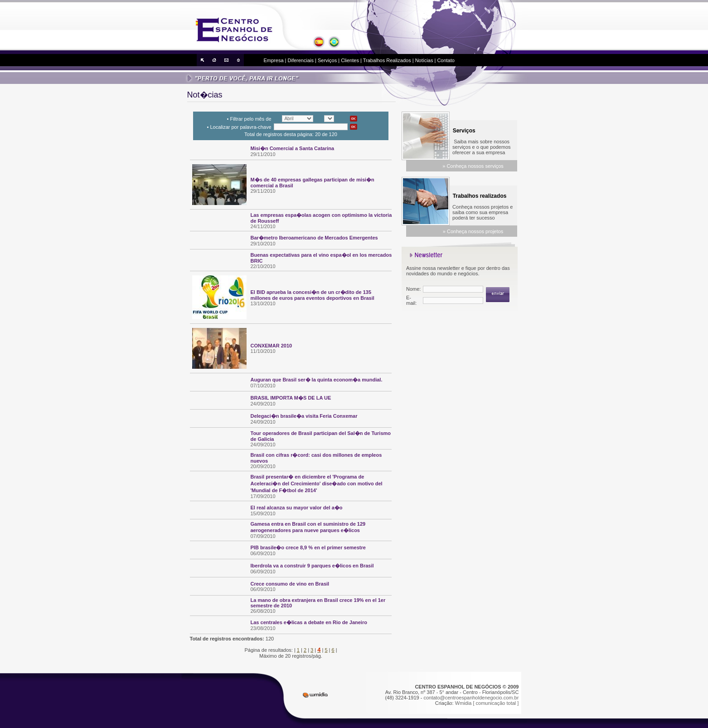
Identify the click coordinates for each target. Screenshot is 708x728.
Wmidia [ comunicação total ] (487, 703)
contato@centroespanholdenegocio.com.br (471, 698)
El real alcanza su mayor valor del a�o (297, 508)
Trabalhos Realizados (387, 60)
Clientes (350, 60)
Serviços (327, 60)
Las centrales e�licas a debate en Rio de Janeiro (309, 622)
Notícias (424, 60)
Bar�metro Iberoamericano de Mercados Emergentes (314, 238)
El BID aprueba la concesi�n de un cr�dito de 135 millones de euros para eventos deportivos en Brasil (313, 295)
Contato (446, 60)
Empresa (274, 60)
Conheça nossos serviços (475, 166)
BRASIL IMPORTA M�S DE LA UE (291, 398)
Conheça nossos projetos (475, 231)
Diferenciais (301, 60)
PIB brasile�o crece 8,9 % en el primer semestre (308, 547)
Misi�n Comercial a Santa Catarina (293, 148)
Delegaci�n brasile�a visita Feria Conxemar (304, 416)
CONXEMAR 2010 (272, 346)
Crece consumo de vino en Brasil (290, 584)
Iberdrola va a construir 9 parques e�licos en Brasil (312, 566)
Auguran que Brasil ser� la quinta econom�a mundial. (317, 380)
